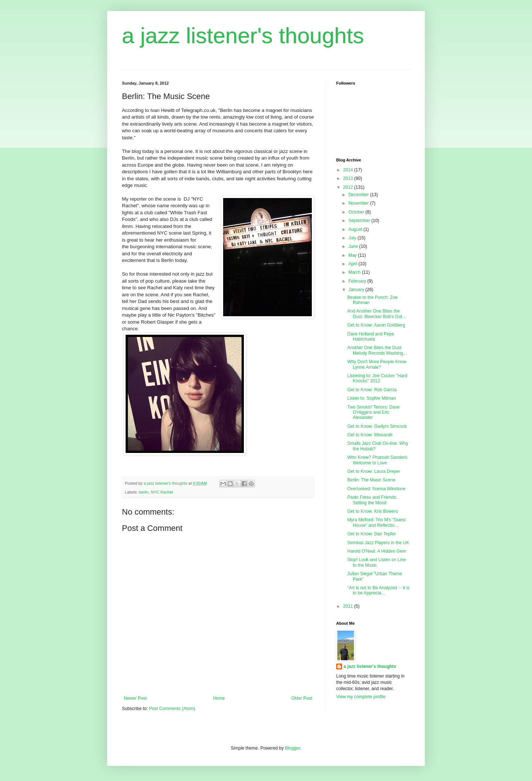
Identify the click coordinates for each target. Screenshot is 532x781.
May (353, 255)
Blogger (292, 748)
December (359, 195)
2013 (349, 178)
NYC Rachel (162, 492)
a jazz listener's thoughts (243, 36)
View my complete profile (361, 697)
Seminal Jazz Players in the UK (378, 543)
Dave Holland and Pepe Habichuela (371, 337)
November (359, 203)
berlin (144, 492)
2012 (349, 187)
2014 (349, 170)
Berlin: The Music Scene (371, 480)
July (353, 238)
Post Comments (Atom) (172, 709)
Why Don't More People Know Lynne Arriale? (377, 364)
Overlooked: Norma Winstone (376, 489)
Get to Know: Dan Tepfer (371, 534)
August (356, 229)
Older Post (302, 698)
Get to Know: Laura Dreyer (374, 471)
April (353, 264)
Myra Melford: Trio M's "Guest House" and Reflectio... (376, 522)
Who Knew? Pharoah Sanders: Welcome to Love (378, 460)
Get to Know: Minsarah (370, 435)
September (360, 221)
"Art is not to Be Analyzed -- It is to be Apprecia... (378, 590)
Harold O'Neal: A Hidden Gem (377, 551)
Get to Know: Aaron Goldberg (376, 325)
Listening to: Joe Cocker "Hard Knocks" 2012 (377, 378)
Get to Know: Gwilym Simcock (377, 426)
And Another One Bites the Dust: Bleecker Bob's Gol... (376, 314)
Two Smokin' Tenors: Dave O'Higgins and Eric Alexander (373, 412)
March (355, 272)
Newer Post (135, 698)
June (354, 246)
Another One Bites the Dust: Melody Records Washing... (377, 350)
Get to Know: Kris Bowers (373, 511)
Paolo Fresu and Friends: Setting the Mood (372, 500)
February (358, 281)
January (357, 290)
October (357, 212)
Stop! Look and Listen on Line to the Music (377, 562)
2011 (349, 606)
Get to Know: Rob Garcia (372, 390)
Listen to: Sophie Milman (371, 398)
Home (219, 698)
